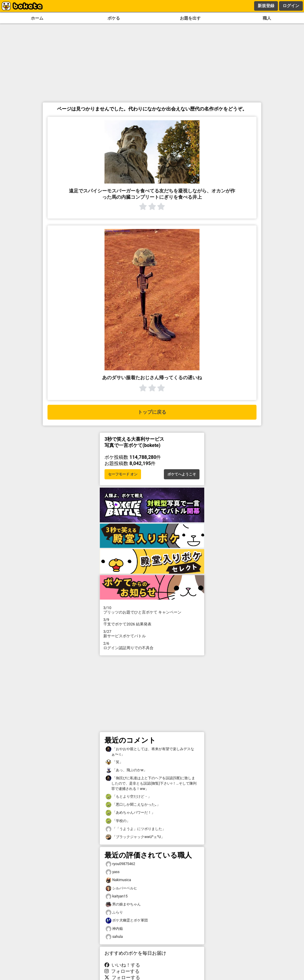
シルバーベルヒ (121, 888)
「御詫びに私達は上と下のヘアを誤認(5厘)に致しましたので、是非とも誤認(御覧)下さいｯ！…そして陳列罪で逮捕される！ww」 (151, 783)
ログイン (291, 6)
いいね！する (122, 965)
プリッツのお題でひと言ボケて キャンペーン (152, 610)
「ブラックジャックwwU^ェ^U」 (135, 837)
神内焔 (114, 929)
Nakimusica (118, 880)
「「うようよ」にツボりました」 (136, 829)
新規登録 (266, 6)
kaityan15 (117, 896)
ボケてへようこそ (182, 474)
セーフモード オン (123, 474)
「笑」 (114, 762)
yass (113, 872)
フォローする (122, 971)
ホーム (37, 18)
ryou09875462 (120, 864)
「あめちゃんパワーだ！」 (130, 813)
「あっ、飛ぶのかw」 (126, 770)
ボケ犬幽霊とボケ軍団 (127, 920)
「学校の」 (118, 821)
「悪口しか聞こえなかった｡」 (133, 805)
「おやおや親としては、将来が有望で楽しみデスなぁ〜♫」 (150, 751)
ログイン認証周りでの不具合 (152, 646)
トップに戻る (152, 412)
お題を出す (190, 18)
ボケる (114, 18)
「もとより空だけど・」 (129, 797)
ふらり (114, 912)
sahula (114, 937)
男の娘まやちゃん (123, 904)
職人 (267, 18)
